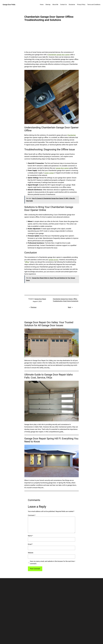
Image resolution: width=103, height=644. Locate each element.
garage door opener (62, 168)
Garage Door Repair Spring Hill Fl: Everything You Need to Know (51, 440)
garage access (54, 260)
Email (30, 544)
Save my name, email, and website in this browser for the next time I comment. (52, 562)
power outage (49, 173)
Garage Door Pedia (9, 5)
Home (42, 5)
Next (69, 307)
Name (30, 536)
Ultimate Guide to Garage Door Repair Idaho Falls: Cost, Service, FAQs (49, 376)
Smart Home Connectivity (71, 301)
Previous (33, 307)
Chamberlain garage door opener (59, 55)
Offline (27, 262)
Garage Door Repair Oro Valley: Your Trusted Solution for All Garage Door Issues (49, 324)
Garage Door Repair (40, 299)
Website (31, 553)
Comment (32, 515)
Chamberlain (71, 135)
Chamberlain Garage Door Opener (63, 299)
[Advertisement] (52, 37)
